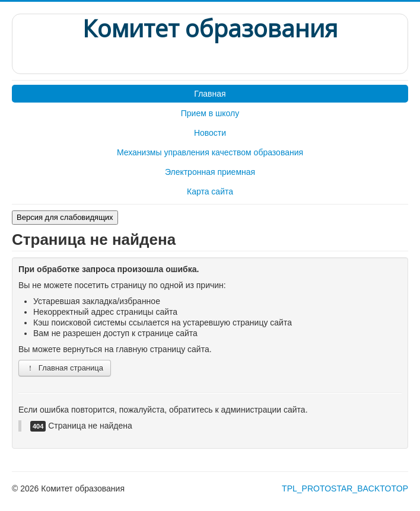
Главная (210, 94)
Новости (210, 133)
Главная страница (65, 368)
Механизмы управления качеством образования (210, 152)
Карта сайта (210, 191)
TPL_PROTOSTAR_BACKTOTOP (345, 488)
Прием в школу (210, 113)
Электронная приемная (210, 172)
